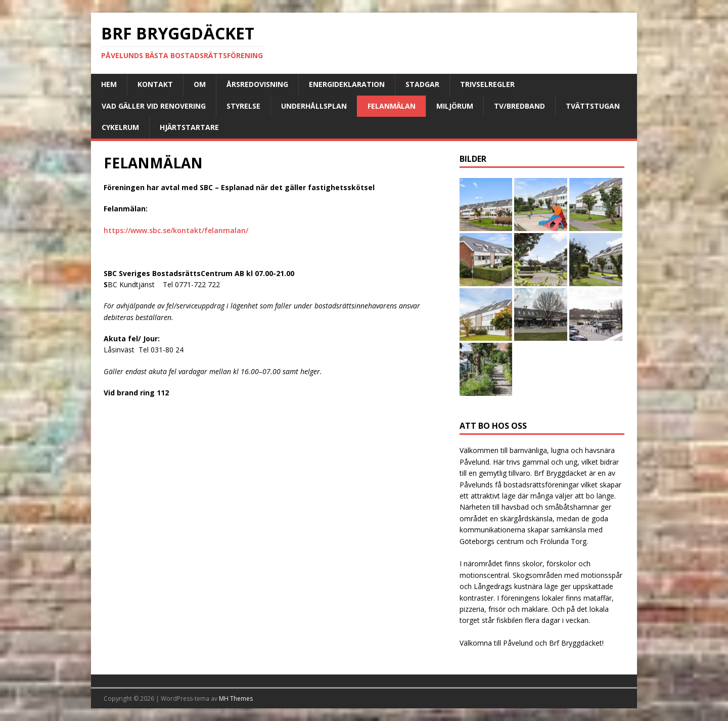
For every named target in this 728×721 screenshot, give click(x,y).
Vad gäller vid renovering (154, 106)
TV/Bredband (519, 106)
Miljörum (455, 106)
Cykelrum (120, 127)
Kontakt (155, 84)
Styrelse (243, 106)
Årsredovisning (257, 84)
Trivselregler (487, 84)
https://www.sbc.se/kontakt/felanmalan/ (176, 230)
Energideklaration (347, 84)
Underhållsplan (314, 106)
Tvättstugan (593, 106)
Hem (109, 84)
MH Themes (236, 699)
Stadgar (422, 84)
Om (200, 84)
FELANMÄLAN (392, 106)
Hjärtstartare (189, 127)
